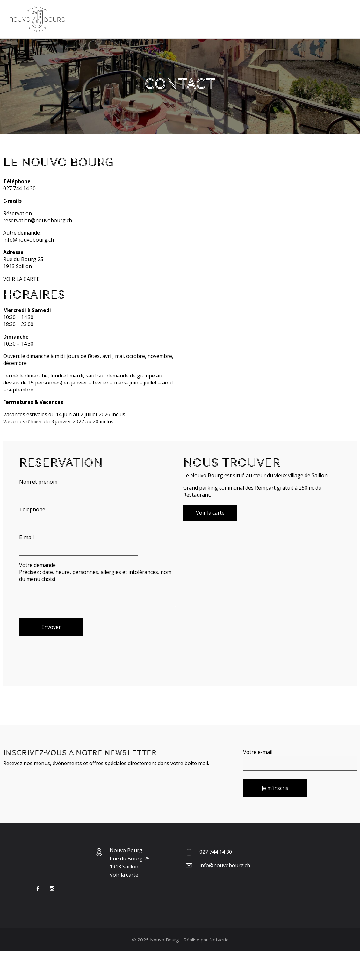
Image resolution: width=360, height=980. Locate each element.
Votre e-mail (300, 760)
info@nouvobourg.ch (29, 240)
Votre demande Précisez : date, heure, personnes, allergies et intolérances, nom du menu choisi (98, 585)
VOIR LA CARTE (21, 279)
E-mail (79, 545)
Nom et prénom (79, 489)
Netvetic (219, 940)
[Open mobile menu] (328, 19)
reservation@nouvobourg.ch (38, 220)
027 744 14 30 (19, 188)
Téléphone (79, 517)
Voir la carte (124, 875)
